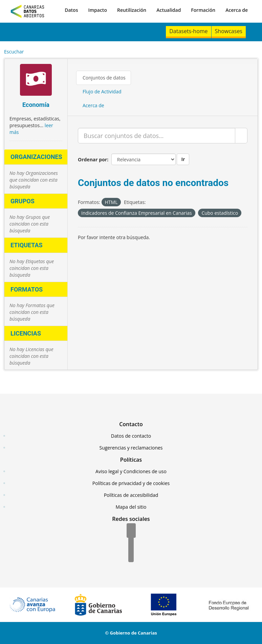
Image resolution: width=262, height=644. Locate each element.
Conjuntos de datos (104, 78)
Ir (183, 159)
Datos (71, 10)
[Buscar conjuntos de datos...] (157, 136)
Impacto (97, 10)
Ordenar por (92, 159)
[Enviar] (241, 136)
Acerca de (237, 10)
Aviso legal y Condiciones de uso (131, 471)
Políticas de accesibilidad (131, 495)
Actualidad (169, 10)
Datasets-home (188, 31)
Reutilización (132, 10)
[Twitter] (131, 543)
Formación (203, 10)
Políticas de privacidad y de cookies (131, 483)
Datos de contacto (131, 436)
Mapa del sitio (131, 507)
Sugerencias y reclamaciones (131, 448)
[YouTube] (131, 555)
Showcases (229, 31)
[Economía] (36, 81)
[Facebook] (131, 531)
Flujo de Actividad (102, 91)
